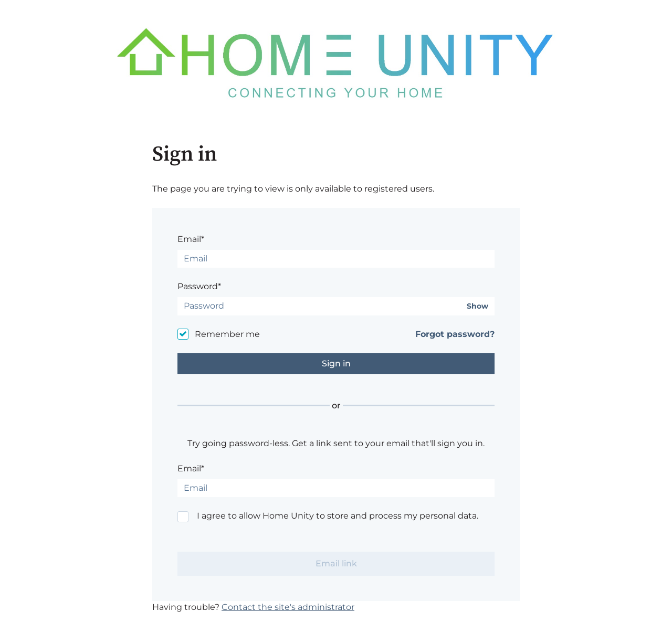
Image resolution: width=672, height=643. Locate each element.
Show (477, 306)
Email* (191, 239)
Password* (199, 286)
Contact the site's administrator (288, 607)
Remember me (227, 334)
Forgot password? (455, 334)
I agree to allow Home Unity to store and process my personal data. (338, 516)
